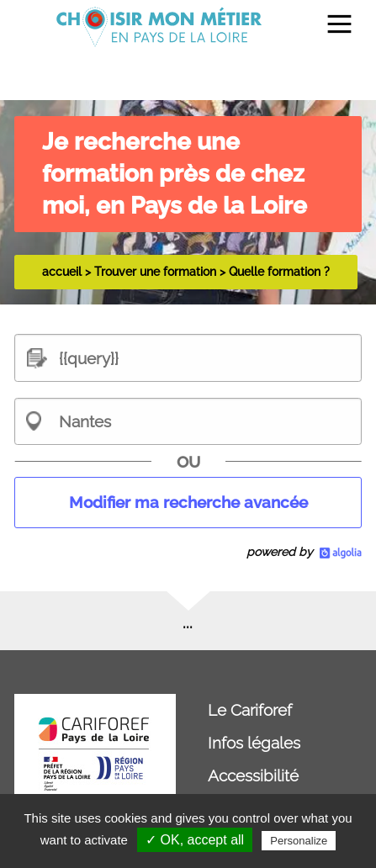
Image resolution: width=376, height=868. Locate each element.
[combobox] (188, 421)
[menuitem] (331, 27)
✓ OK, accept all (195, 840)
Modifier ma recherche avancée (188, 502)
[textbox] (188, 357)
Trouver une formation (155, 272)
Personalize (299, 841)
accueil (62, 272)
